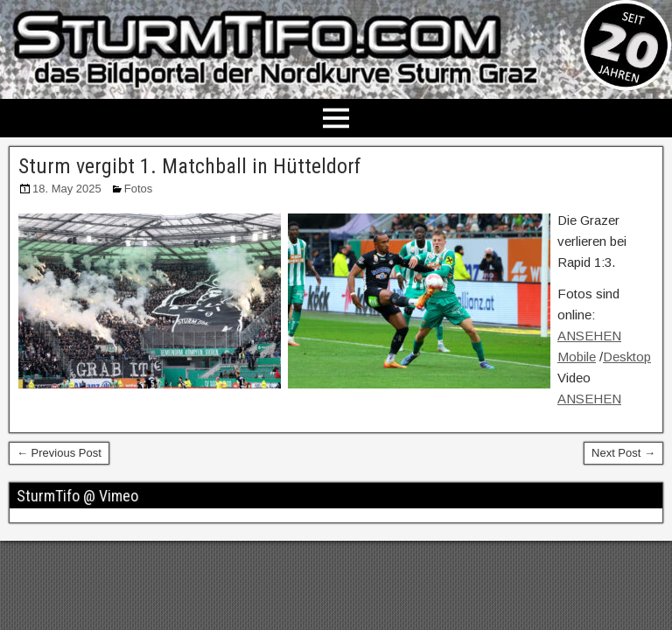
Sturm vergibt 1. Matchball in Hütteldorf (190, 166)
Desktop (627, 357)
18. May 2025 (67, 189)
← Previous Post (59, 453)
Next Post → (623, 453)
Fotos (139, 189)
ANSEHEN (589, 399)
